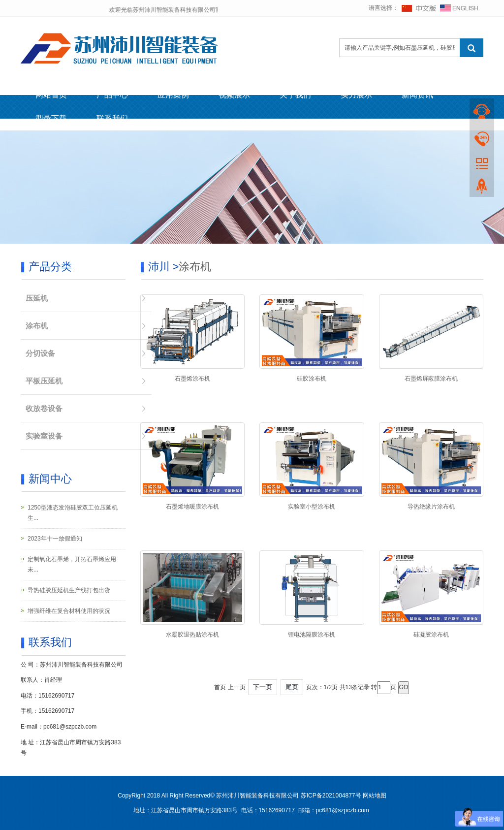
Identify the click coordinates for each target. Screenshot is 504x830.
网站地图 (375, 796)
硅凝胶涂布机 (431, 635)
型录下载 (51, 118)
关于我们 (295, 95)
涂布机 (195, 267)
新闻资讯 (417, 95)
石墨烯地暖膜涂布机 (192, 507)
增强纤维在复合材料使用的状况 (69, 611)
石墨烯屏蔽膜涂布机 (431, 379)
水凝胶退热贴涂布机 (192, 635)
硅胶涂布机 (312, 379)
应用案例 (173, 95)
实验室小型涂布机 (312, 507)
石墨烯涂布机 (192, 379)
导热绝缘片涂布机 (431, 507)
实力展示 (356, 95)
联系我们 (112, 118)
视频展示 (234, 95)
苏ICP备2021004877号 (331, 796)
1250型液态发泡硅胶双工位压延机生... (73, 513)
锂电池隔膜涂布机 (312, 635)
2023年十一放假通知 (55, 539)
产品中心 (112, 95)
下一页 (263, 687)
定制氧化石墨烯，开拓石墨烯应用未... (72, 564)
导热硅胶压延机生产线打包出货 (69, 590)
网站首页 (51, 95)
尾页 (292, 687)
